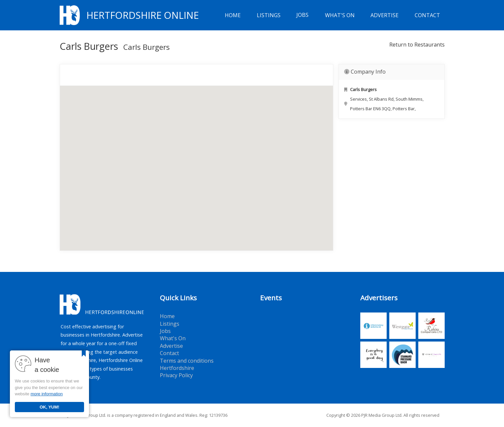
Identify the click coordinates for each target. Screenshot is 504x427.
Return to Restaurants (417, 45)
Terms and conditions (187, 361)
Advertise (385, 15)
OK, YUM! (49, 407)
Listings (269, 15)
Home (233, 15)
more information (47, 394)
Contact (427, 15)
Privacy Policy (176, 375)
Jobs (302, 15)
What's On (340, 15)
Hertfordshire (177, 368)
